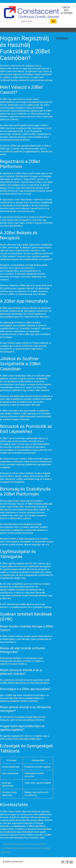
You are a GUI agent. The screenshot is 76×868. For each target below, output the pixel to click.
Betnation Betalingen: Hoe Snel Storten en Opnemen (25, 844)
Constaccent (16, 862)
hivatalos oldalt (37, 838)
